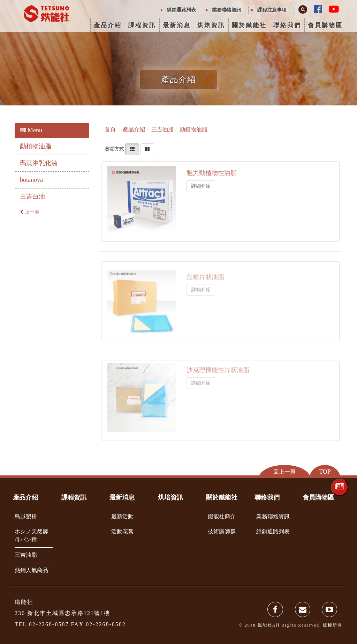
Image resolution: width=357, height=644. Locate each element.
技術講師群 (222, 531)
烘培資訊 (170, 497)
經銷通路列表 (181, 10)
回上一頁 (284, 472)
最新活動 (122, 516)
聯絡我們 (287, 25)
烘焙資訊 (211, 25)
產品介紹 (108, 25)
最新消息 (177, 25)
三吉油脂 (26, 555)
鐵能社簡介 (222, 516)
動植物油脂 (36, 146)
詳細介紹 (201, 185)
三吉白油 (32, 197)
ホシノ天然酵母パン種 (31, 535)
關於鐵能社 (249, 25)
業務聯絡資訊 (227, 10)
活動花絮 (122, 531)
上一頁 (30, 212)
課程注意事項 (272, 10)
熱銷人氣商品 (31, 570)
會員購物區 (325, 25)
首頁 (110, 129)
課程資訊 (142, 25)
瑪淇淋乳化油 (39, 163)
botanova (31, 180)
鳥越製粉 (26, 516)
